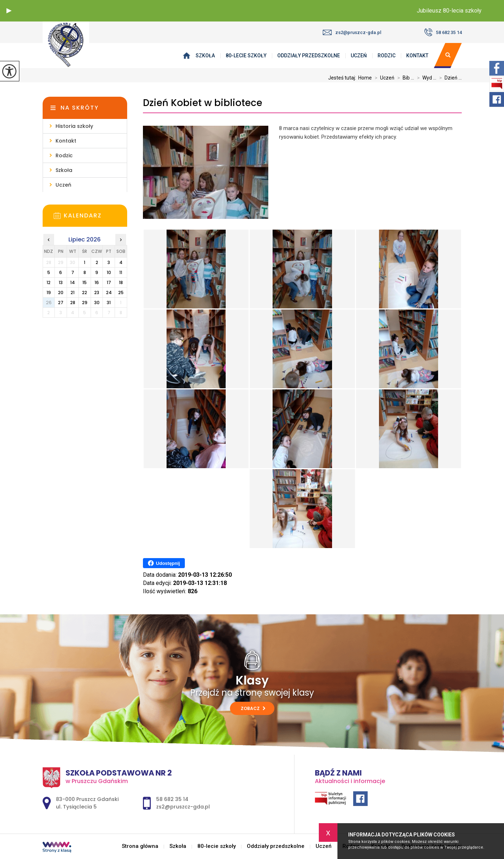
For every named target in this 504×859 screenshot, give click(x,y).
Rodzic (387, 56)
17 (109, 282)
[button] (9, 11)
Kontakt (417, 56)
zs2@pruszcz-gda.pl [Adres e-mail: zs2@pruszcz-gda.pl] (183, 807)
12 (49, 282)
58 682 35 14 (443, 32)
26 (49, 303)
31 (109, 303)
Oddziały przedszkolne (309, 56)
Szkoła (205, 56)
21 (73, 292)
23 (97, 292)
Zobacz (253, 708)
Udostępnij (164, 563)
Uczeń (359, 56)
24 (109, 292)
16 (97, 282)
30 (97, 303)
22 (85, 292)
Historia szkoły (74, 126)
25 (121, 292)
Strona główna (188, 56)
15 (85, 282)
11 (121, 272)
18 (121, 282)
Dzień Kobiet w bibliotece (203, 103)
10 (109, 272)
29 (85, 303)
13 (61, 282)
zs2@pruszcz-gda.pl (352, 32)
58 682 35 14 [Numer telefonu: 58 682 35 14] (172, 799)
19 (49, 292)
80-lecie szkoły (246, 56)
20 (61, 292)
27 (61, 303)
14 (73, 282)
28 (73, 303)
